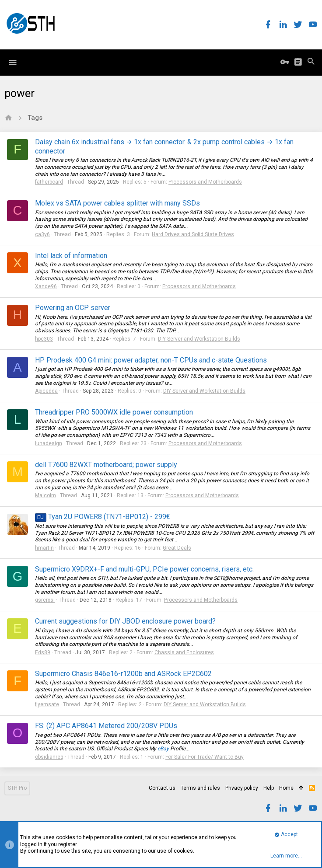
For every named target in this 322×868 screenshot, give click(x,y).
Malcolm (45, 495)
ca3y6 (42, 234)
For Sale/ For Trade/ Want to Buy (205, 757)
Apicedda (46, 391)
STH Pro (17, 788)
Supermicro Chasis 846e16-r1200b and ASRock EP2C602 (123, 674)
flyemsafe (47, 704)
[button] (13, 63)
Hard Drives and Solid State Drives (193, 234)
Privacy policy (242, 788)
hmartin (44, 548)
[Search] (311, 63)
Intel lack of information (71, 256)
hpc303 (44, 339)
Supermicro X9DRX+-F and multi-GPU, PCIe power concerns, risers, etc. (144, 569)
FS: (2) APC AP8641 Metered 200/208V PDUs (106, 726)
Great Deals (177, 548)
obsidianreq (49, 757)
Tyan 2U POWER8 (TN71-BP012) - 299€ (103, 517)
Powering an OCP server (73, 308)
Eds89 (43, 652)
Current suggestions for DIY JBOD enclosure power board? (125, 621)
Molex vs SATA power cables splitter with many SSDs (117, 203)
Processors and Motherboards (205, 182)
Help (269, 788)
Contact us (162, 788)
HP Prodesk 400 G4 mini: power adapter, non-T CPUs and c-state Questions (151, 360)
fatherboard (49, 182)
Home (286, 788)
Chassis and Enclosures (184, 652)
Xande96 (46, 286)
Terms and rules (200, 788)
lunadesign (49, 443)
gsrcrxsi (45, 600)
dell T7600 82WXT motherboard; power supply (106, 465)
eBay (163, 749)
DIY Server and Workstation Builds (199, 339)
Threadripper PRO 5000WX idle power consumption (114, 412)
